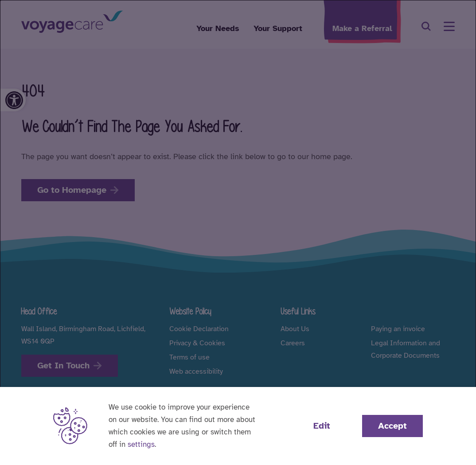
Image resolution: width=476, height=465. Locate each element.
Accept (392, 426)
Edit (322, 426)
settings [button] (141, 444)
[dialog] (238, 232)
